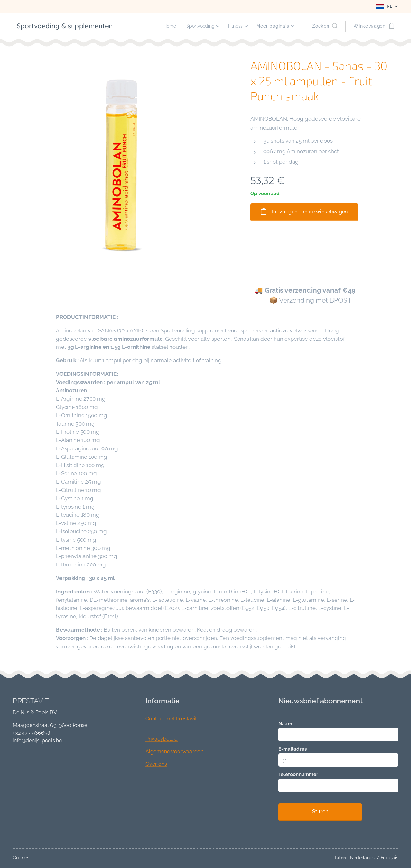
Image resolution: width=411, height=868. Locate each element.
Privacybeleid (162, 739)
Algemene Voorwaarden (174, 751)
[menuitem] (166, 26)
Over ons (156, 764)
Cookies (21, 858)
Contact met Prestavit (171, 719)
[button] (325, 26)
